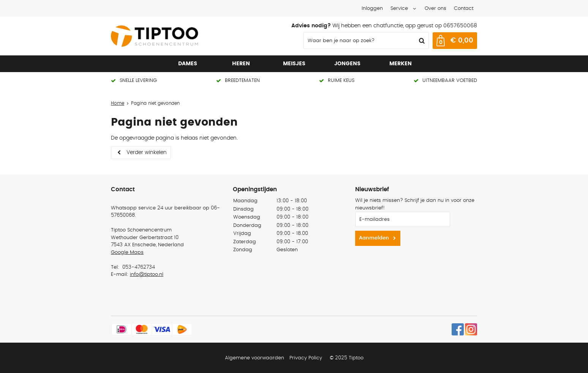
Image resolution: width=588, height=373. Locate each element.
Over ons (435, 9)
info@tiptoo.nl (147, 275)
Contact (464, 9)
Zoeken (421, 41)
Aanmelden (374, 238)
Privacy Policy (306, 358)
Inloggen (372, 9)
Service (399, 9)
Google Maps (127, 253)
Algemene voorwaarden (254, 358)
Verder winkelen (147, 153)
